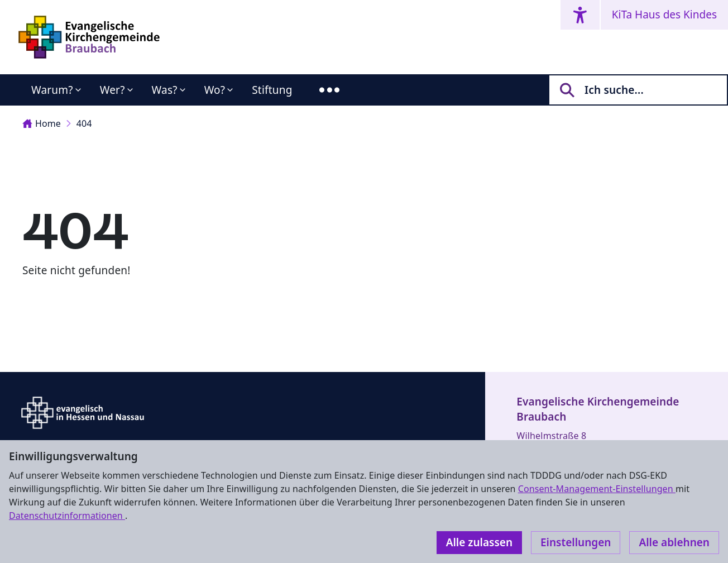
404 (84, 123)
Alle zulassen (479, 542)
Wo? (215, 90)
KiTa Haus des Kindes (664, 15)
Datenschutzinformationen (67, 516)
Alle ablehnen (674, 542)
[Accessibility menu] (580, 15)
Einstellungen (576, 542)
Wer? (112, 90)
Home (42, 123)
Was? (165, 90)
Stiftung (272, 90)
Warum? (52, 90)
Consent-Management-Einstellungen (597, 489)
